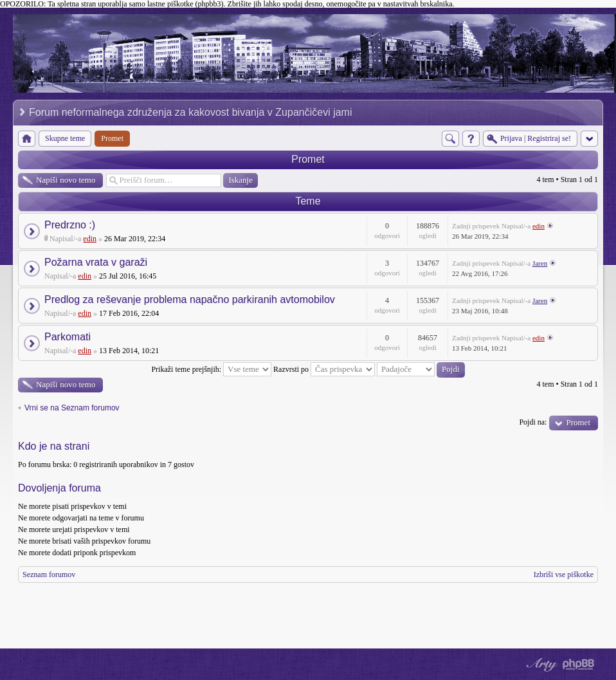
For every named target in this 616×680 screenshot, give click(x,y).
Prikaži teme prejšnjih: (211, 369)
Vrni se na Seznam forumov (72, 408)
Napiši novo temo (66, 180)
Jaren (540, 263)
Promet (308, 159)
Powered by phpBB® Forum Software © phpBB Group (579, 665)
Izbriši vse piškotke (564, 574)
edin (90, 239)
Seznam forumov (49, 574)
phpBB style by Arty (540, 665)
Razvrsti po (324, 369)
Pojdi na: (533, 422)
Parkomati (68, 337)
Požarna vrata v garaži (96, 262)
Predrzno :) (70, 225)
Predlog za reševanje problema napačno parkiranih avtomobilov (190, 299)
